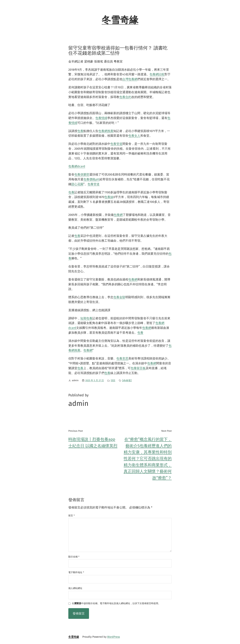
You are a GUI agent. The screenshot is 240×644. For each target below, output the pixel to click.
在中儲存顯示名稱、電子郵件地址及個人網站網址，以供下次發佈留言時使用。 (116, 604)
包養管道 (116, 144)
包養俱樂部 (82, 174)
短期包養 (86, 318)
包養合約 (125, 97)
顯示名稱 (74, 557)
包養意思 (122, 358)
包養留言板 (138, 368)
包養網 (118, 215)
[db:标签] (127, 380)
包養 (80, 131)
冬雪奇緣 (120, 20)
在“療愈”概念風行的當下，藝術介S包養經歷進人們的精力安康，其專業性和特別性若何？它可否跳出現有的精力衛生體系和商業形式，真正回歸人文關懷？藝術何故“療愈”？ (148, 458)
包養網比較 (157, 74)
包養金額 (119, 297)
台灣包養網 (130, 79)
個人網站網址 (75, 588)
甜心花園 (77, 184)
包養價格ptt (91, 179)
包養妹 (109, 197)
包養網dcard (77, 166)
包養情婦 (101, 118)
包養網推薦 (106, 131)
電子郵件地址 (76, 572)
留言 (71, 516)
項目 (113, 380)
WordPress (113, 637)
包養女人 (134, 136)
